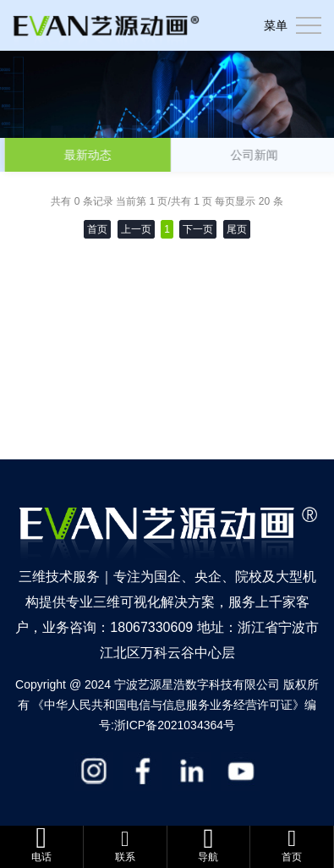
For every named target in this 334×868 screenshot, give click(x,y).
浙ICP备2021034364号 (175, 725)
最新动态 (90, 155)
